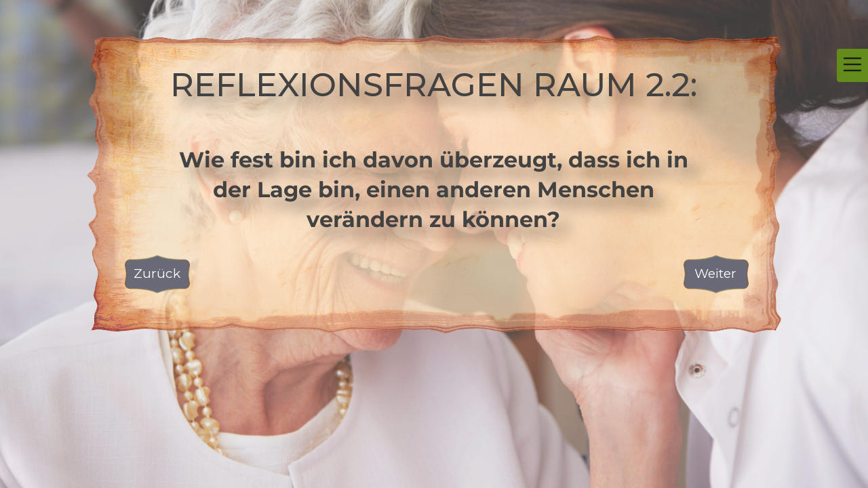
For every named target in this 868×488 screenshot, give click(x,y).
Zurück (157, 274)
